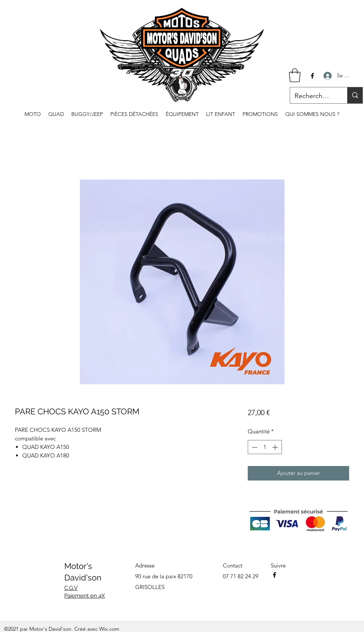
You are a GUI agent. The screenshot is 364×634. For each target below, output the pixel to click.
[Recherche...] (313, 96)
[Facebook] (312, 76)
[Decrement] (254, 447)
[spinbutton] (265, 447)
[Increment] (276, 447)
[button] (295, 75)
